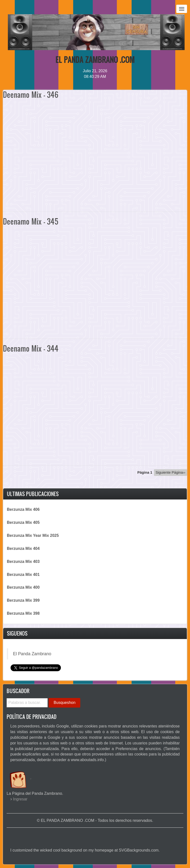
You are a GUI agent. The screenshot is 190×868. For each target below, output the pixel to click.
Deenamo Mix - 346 (31, 94)
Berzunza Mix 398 (23, 613)
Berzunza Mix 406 (23, 509)
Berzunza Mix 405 (23, 522)
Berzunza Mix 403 (23, 562)
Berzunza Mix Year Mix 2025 (33, 535)
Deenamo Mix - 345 (31, 221)
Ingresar (20, 799)
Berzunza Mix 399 (23, 600)
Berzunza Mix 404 (23, 548)
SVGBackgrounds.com (139, 850)
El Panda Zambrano (32, 654)
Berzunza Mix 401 (23, 575)
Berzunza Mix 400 (23, 587)
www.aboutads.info (87, 760)
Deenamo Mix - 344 (31, 348)
